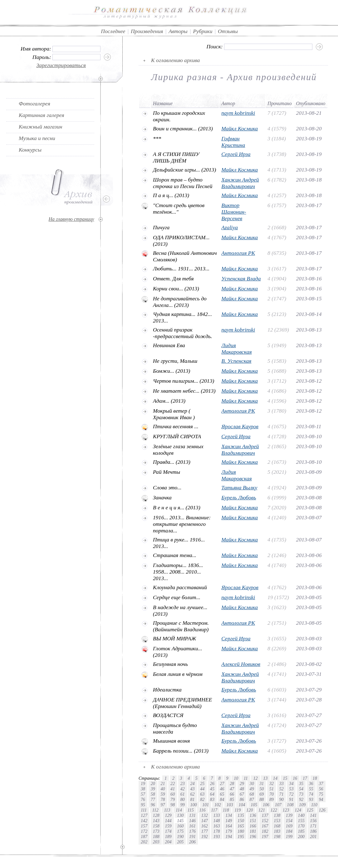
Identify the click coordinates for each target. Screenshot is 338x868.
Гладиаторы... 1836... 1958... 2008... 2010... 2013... (178, 572)
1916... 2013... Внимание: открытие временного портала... (182, 524)
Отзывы (228, 31)
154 (289, 821)
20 (153, 783)
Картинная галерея (42, 115)
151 (253, 821)
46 (222, 789)
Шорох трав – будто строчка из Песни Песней (183, 183)
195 (241, 836)
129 (168, 815)
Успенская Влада (241, 279)
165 (241, 826)
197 (265, 836)
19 (143, 783)
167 (265, 826)
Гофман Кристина (233, 142)
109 (302, 805)
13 (265, 778)
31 (262, 783)
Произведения (147, 31)
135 (241, 815)
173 (156, 831)
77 (153, 799)
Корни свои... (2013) (176, 289)
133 (216, 815)
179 (229, 831)
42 (183, 789)
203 (156, 842)
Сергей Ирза (236, 154)
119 (238, 810)
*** (157, 138)
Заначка (162, 497)
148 (216, 821)
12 (255, 778)
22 (173, 783)
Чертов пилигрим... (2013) (184, 381)
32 (272, 783)
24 (192, 783)
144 (168, 821)
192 (205, 836)
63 (202, 794)
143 (156, 821)
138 (277, 815)
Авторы (178, 31)
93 (311, 799)
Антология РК (238, 253)
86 (242, 799)
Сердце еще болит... (177, 597)
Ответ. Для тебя (173, 279)
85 (232, 799)
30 (252, 783)
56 (321, 789)
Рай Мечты (167, 472)
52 (282, 789)
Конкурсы (30, 150)
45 (212, 789)
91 (291, 799)
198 (277, 836)
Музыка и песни (37, 138)
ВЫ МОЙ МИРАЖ (174, 638)
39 (153, 789)
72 (291, 794)
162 (205, 826)
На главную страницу (71, 219)
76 (143, 799)
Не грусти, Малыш (175, 361)
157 (144, 826)
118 (226, 810)
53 (291, 789)
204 (168, 842)
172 (144, 831)
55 (311, 789)
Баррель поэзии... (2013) (181, 751)
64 (212, 794)
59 (163, 794)
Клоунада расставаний (180, 587)
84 (222, 799)
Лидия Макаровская (236, 349)
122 (274, 810)
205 (180, 842)
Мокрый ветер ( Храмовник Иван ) (174, 414)
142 (144, 821)
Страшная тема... (175, 555)
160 (180, 826)
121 (262, 810)
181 (253, 831)
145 (180, 821)
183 (277, 831)
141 (313, 815)
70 (272, 794)
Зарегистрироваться (61, 65)
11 (246, 778)
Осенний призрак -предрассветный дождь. (183, 333)
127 (144, 815)
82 (202, 799)
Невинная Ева (169, 345)
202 (144, 842)
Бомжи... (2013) (171, 371)
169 (289, 826)
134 (229, 815)
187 (144, 836)
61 (183, 794)
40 (163, 789)
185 (301, 831)
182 (265, 831)
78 (163, 799)
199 (289, 836)
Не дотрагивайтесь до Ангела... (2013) (180, 302)
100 (193, 805)
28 (232, 783)
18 (315, 778)
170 (301, 826)
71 (282, 794)
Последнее (113, 31)
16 (295, 778)
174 (168, 831)
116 (202, 810)
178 (216, 831)
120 (250, 810)
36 (311, 783)
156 (313, 821)
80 (183, 799)
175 (180, 831)
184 (289, 831)
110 (314, 805)
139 (289, 815)
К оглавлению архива (175, 60)
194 (229, 836)
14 (275, 778)
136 (253, 815)
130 (180, 815)
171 (313, 826)
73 (301, 794)
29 (242, 783)
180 (241, 831)
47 (232, 789)
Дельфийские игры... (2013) (184, 170)
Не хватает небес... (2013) (184, 391)
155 (301, 821)
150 (241, 821)
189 (168, 836)
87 (252, 799)
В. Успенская (236, 361)
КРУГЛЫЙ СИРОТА (177, 436)
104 (242, 805)
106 (266, 805)
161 (192, 826)
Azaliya (230, 227)
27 (222, 783)
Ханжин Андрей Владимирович (240, 183)
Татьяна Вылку (239, 487)
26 (212, 783)
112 (155, 810)
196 (253, 836)
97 (163, 805)
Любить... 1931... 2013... (181, 269)
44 (202, 789)
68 (252, 794)
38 (143, 789)
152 (265, 821)
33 (282, 783)
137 (265, 815)
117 (214, 810)
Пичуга (161, 227)
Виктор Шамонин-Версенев (234, 212)
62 (192, 794)
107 (278, 805)
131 (192, 815)
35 (301, 783)
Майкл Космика (240, 129)
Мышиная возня (171, 741)
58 (153, 794)
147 (205, 821)
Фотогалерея (34, 104)
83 (212, 799)
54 (301, 789)
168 (277, 826)
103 (230, 805)
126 (322, 810)
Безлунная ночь (170, 664)
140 (301, 815)
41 (173, 789)
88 (262, 799)
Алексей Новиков (241, 664)
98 (173, 805)
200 (301, 836)
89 (272, 799)
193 (216, 836)
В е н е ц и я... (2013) (177, 507)
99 (183, 805)
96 (153, 805)
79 (173, 799)
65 (222, 794)
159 (168, 826)
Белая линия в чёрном (178, 674)
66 (232, 794)
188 (156, 836)
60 (173, 794)
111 (144, 810)
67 (242, 794)
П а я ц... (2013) (171, 195)
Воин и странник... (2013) (183, 129)
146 (192, 821)
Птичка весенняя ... (176, 426)
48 (242, 789)
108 (290, 805)
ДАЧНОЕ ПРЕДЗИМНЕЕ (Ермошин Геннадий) (182, 703)
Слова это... (167, 487)
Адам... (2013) (169, 401)
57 (143, 794)
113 (167, 810)
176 (192, 831)
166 (253, 826)
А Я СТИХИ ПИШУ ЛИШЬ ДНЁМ (176, 157)
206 (192, 842)
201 (313, 836)
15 (285, 778)
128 (156, 815)
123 (286, 810)
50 (262, 789)
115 (191, 810)
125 (310, 810)
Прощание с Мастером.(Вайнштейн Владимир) (181, 626)
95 (143, 805)
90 (282, 799)
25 (202, 783)
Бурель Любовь (239, 497)
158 (156, 826)
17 (305, 778)
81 (192, 799)
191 (192, 836)
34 (291, 783)
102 (218, 805)
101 (206, 805)
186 (313, 831)
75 (321, 794)
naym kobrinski (238, 113)
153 (277, 821)
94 (321, 799)
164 (229, 826)
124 (298, 810)
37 (321, 783)
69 (262, 794)
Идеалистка (167, 690)
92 (301, 799)
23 (183, 783)
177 (205, 831)
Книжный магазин (41, 127)
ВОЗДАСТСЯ (168, 715)
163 (216, 826)
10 (236, 778)
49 (252, 789)
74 (311, 794)
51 (272, 789)
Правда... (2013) (172, 462)
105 (254, 805)
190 (180, 836)
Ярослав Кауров (240, 426)
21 (163, 783)
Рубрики (203, 31)
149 (229, 821)
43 (192, 789)
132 (205, 815)
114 (179, 810)
